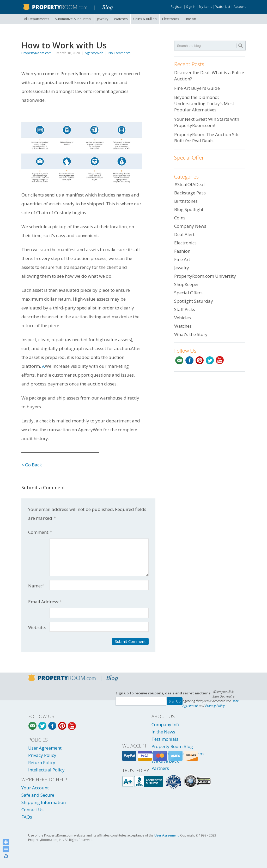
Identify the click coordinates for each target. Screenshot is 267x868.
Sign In (191, 7)
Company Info (166, 724)
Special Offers (188, 293)
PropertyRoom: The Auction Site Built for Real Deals (207, 138)
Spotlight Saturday (194, 301)
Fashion (182, 251)
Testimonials (165, 739)
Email (179, 360)
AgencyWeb (94, 53)
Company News (190, 226)
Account (240, 7)
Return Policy (42, 762)
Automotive (73, 19)
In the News (163, 732)
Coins (145, 19)
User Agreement (45, 748)
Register (177, 7)
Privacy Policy (215, 706)
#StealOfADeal (189, 184)
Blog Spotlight (189, 209)
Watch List (223, 7)
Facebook (189, 360)
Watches (121, 19)
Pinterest (200, 360)
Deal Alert (184, 234)
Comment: (40, 532)
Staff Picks (185, 309)
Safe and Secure (38, 795)
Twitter (210, 360)
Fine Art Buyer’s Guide (197, 88)
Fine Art (190, 19)
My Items (205, 7)
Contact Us (32, 810)
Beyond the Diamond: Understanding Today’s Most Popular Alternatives (204, 103)
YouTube (220, 360)
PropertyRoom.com (37, 53)
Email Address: (45, 602)
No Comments (120, 53)
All (37, 19)
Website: (37, 627)
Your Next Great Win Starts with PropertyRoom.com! (207, 122)
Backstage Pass (190, 193)
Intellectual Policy (46, 770)
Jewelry (103, 19)
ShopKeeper (187, 284)
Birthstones (186, 201)
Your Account (35, 788)
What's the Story (191, 334)
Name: (36, 586)
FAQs (27, 817)
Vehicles (183, 318)
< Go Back (32, 465)
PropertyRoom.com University (205, 276)
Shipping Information (44, 802)
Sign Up (175, 701)
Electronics (171, 19)
